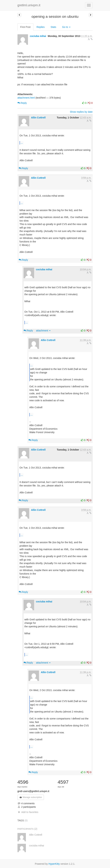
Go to (66, 27)
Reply (22, 103)
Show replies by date (81, 112)
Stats (53, 27)
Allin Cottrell (38, 118)
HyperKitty (54, 864)
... (22, 143)
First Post (25, 27)
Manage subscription (31, 797)
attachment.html (26, 98)
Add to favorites (28, 812)
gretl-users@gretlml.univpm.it (33, 791)
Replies (41, 27)
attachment (43, 331)
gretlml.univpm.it (29, 5)
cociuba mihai (38, 36)
